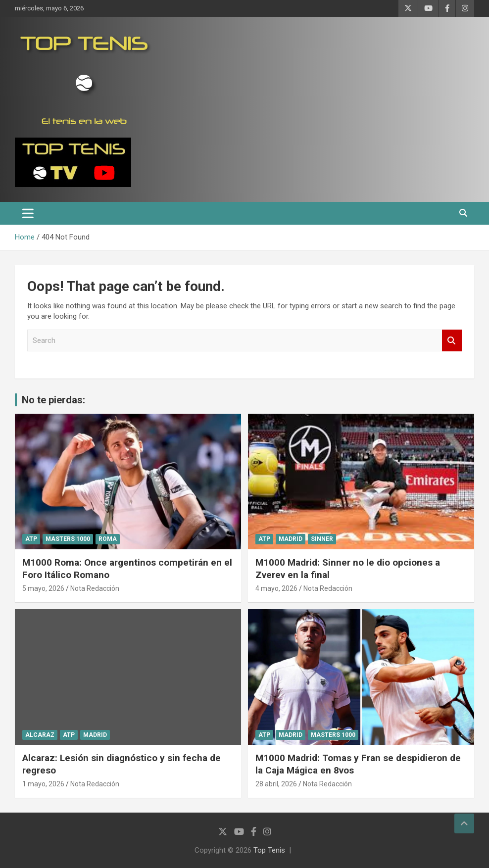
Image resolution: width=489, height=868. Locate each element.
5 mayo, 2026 (43, 588)
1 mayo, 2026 (43, 784)
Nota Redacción (95, 588)
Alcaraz (40, 735)
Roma (108, 539)
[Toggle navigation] (28, 213)
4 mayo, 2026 (276, 588)
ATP (31, 539)
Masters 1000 (68, 539)
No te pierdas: (53, 400)
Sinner (322, 539)
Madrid (291, 539)
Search (452, 341)
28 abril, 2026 (276, 784)
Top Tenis (269, 850)
